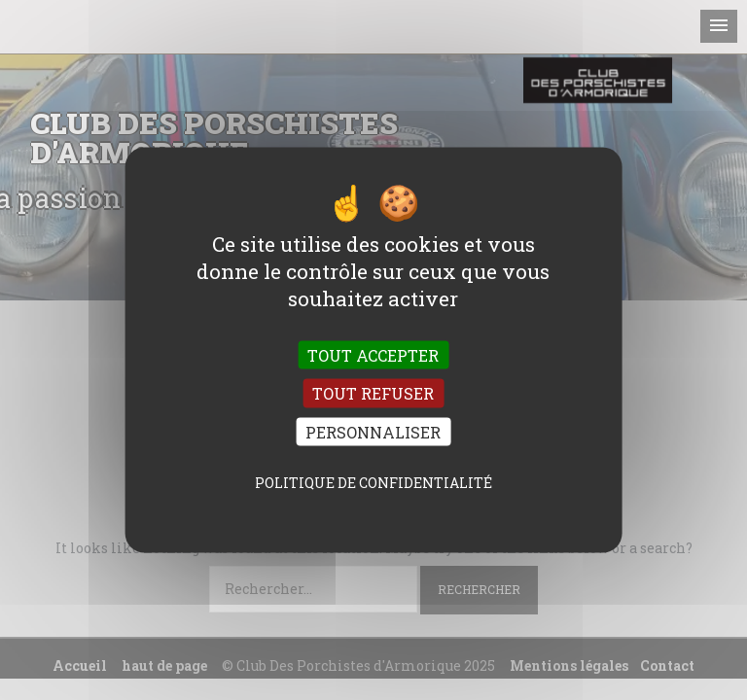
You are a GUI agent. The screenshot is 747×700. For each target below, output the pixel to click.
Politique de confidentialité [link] (373, 482)
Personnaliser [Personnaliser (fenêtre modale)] (373, 431)
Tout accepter (373, 355)
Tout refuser (373, 393)
